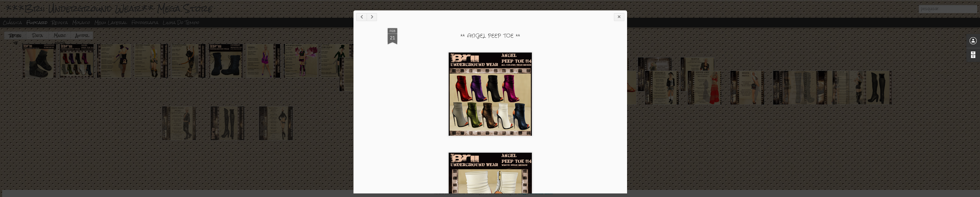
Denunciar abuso (541, 193)
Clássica (12, 23)
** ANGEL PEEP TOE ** (542, 42)
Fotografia (145, 23)
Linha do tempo (181, 23)
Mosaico (81, 23)
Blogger (523, 193)
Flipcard (37, 23)
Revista (60, 23)
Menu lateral (111, 23)
